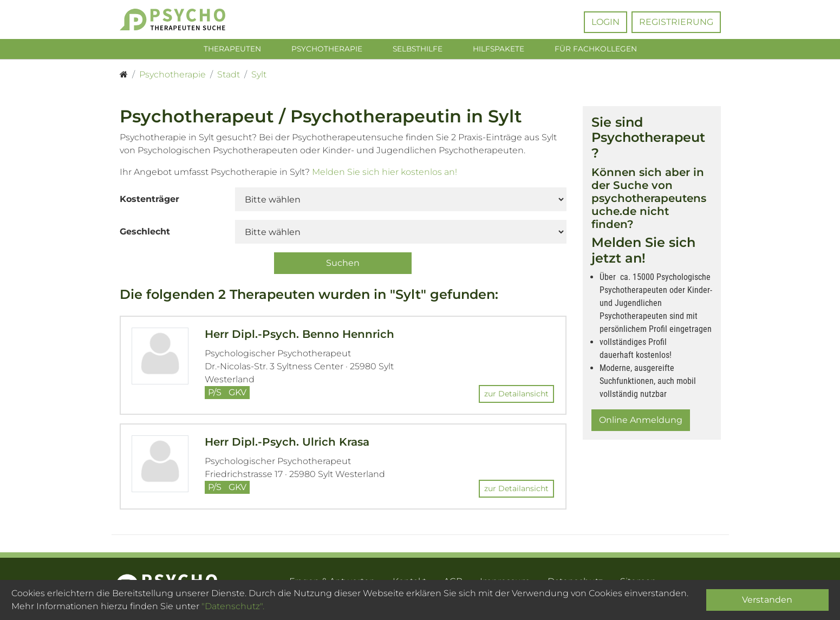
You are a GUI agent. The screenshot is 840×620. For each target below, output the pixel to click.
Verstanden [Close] (767, 600)
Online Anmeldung (641, 422)
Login (605, 22)
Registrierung (676, 22)
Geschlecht (145, 233)
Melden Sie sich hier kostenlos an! (385, 174)
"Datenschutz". (233, 606)
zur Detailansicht (516, 395)
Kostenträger (149, 201)
